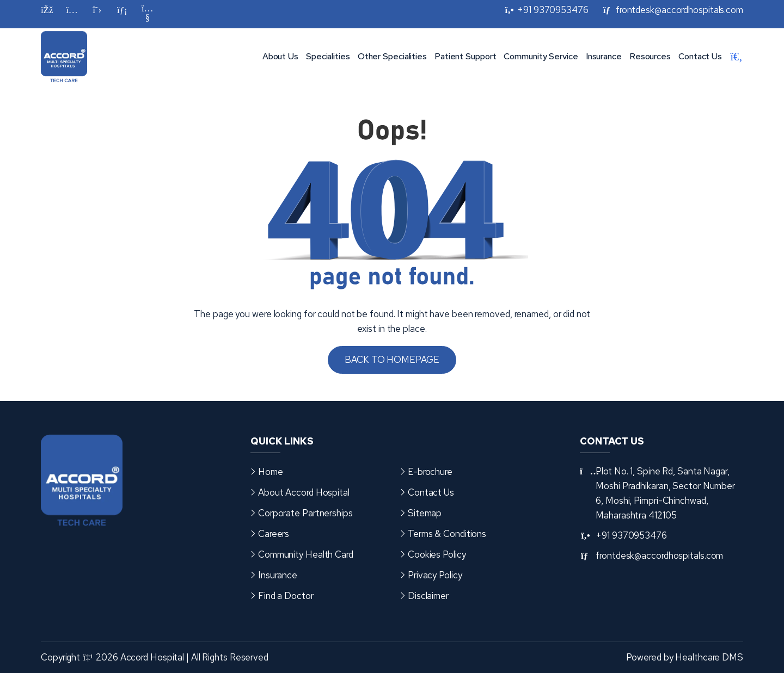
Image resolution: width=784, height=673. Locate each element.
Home (271, 472)
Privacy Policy (435, 575)
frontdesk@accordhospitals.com (659, 555)
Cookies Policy (437, 554)
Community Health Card (306, 554)
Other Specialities (392, 56)
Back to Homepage (392, 360)
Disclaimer (428, 596)
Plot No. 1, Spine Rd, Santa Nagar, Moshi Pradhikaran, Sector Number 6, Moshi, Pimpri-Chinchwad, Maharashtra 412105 (665, 493)
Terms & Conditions (447, 534)
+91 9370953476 (631, 535)
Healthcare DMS (709, 657)
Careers (274, 534)
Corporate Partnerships (305, 513)
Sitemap (425, 513)
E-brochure (430, 472)
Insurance (604, 56)
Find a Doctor (286, 596)
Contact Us (700, 56)
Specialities (328, 56)
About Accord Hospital (304, 492)
